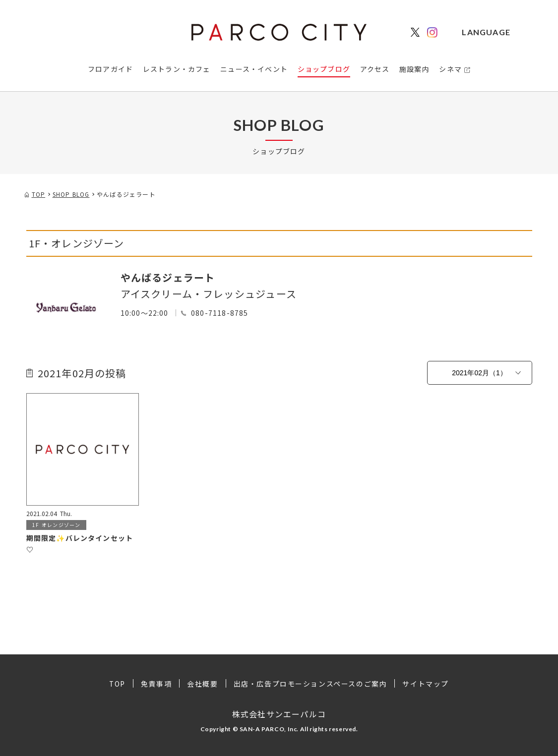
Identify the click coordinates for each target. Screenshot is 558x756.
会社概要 (202, 684)
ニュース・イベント (254, 69)
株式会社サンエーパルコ (279, 713)
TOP (117, 684)
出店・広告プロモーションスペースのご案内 (310, 684)
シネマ (450, 69)
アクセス (375, 69)
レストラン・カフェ (177, 69)
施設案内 (414, 69)
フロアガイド (110, 69)
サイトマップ (426, 684)
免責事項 (156, 684)
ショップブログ (324, 69)
